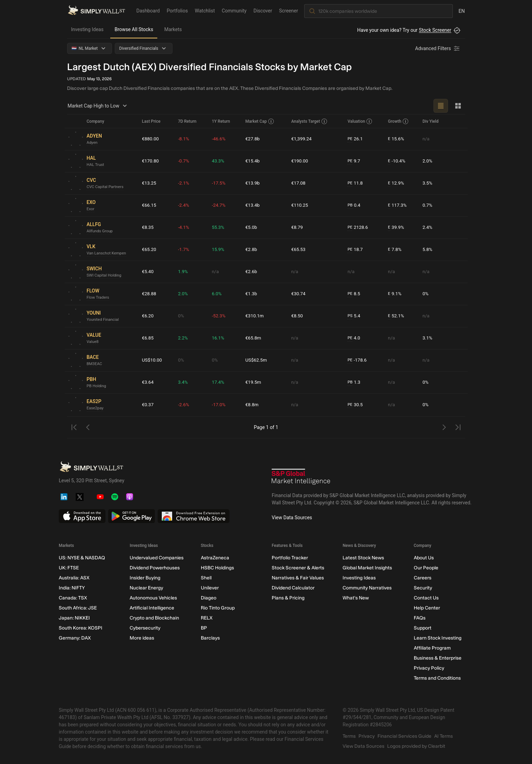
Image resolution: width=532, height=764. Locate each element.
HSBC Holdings (217, 568)
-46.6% (220, 139)
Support (422, 628)
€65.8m (254, 338)
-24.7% (220, 205)
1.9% (184, 272)
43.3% (219, 161)
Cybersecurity (145, 628)
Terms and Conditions (437, 678)
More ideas (142, 638)
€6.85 (148, 338)
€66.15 (150, 205)
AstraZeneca (215, 558)
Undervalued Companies (157, 558)
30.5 (355, 405)
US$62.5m (257, 360)
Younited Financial (104, 320)
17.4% (219, 382)
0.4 (354, 206)
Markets (173, 29)
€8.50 (297, 316)
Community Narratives (367, 588)
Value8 (93, 342)
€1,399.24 (302, 139)
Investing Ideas (87, 29)
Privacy (367, 736)
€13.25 (150, 183)
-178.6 (357, 360)
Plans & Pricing (288, 598)
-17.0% (220, 405)
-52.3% (220, 316)
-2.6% (185, 405)
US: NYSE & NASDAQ (82, 558)
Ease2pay (96, 408)
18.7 (355, 250)
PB (350, 205)
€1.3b (252, 294)
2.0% (428, 161)
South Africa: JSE (78, 608)
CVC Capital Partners (106, 187)
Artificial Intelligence (152, 608)
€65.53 (299, 250)
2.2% (184, 338)
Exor (91, 209)
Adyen (92, 143)
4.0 (354, 338)
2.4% (428, 227)
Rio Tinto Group (217, 608)
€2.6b (252, 272)
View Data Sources (292, 518)
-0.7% (185, 161)
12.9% (396, 183)
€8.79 (297, 227)
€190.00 (300, 161)
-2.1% (185, 183)
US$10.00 (152, 360)
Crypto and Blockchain (154, 618)
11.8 (355, 183)
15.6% (396, 139)
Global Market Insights (367, 568)
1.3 (354, 383)
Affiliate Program (432, 648)
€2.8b (252, 250)
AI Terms (444, 736)
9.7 (354, 161)
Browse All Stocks (134, 29)
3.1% (428, 338)
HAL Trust (96, 165)
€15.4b (253, 161)
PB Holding (97, 386)
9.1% (395, 294)
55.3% (219, 227)
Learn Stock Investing (437, 638)
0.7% (428, 205)
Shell (206, 578)
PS (350, 316)
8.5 (354, 294)
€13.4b (253, 205)
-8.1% (185, 139)
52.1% (396, 316)
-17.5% (220, 183)
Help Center (427, 608)
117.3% (397, 206)
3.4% (184, 382)
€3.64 (148, 382)
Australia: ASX (74, 578)
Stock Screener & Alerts (298, 568)
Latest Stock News (363, 558)
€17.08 (299, 183)
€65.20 (150, 250)
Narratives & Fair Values (297, 578)
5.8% (428, 250)
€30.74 (299, 294)
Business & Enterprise (437, 658)
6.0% (218, 294)
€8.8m (253, 405)
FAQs (419, 618)
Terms (349, 736)
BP (204, 628)
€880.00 (151, 139)
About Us (423, 558)
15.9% (219, 250)
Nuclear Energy (146, 588)
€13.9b (253, 183)
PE (350, 139)
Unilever (209, 588)
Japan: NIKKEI (74, 618)
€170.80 (151, 161)
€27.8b (253, 139)
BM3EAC (95, 364)
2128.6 (358, 228)
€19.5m (254, 382)
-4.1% (185, 227)
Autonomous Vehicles (153, 598)
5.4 (354, 316)
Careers (422, 578)
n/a (426, 139)
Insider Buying (145, 578)
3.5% (428, 183)
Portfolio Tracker (290, 558)
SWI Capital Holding (105, 276)
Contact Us (426, 598)
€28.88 (150, 294)
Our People (426, 568)
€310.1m (255, 316)
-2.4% (185, 205)
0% (426, 294)
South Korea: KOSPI (81, 628)
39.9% (396, 228)
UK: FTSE (69, 568)
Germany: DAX (75, 638)
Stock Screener (435, 30)
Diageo (208, 598)
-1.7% (185, 250)
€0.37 (148, 405)
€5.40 (148, 272)
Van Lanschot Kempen (108, 253)
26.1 (355, 139)
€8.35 (148, 227)
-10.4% (396, 161)
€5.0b (252, 227)
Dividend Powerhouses (155, 568)
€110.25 (300, 205)
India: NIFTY (72, 588)
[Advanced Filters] (438, 48)
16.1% (219, 338)
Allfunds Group (100, 231)
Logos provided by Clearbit (416, 746)
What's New (356, 598)
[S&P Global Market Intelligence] (301, 478)
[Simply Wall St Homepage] (96, 11)
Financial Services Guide (404, 736)
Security (423, 588)
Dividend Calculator (293, 588)
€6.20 (148, 316)
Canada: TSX (73, 598)
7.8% (395, 250)
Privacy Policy (429, 668)
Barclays (210, 638)
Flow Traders (99, 298)
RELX (206, 618)
